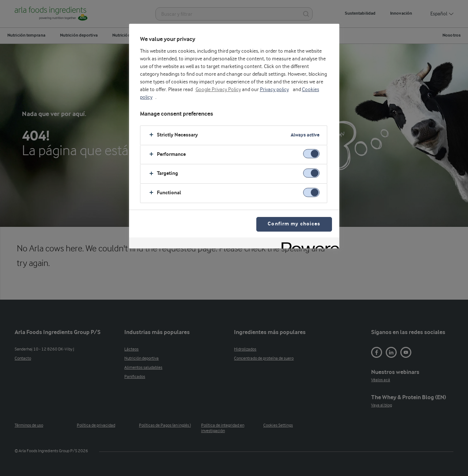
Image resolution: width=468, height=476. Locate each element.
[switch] (311, 154)
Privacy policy (274, 90)
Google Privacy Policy (218, 90)
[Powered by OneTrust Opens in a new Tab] (308, 244)
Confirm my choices (294, 224)
